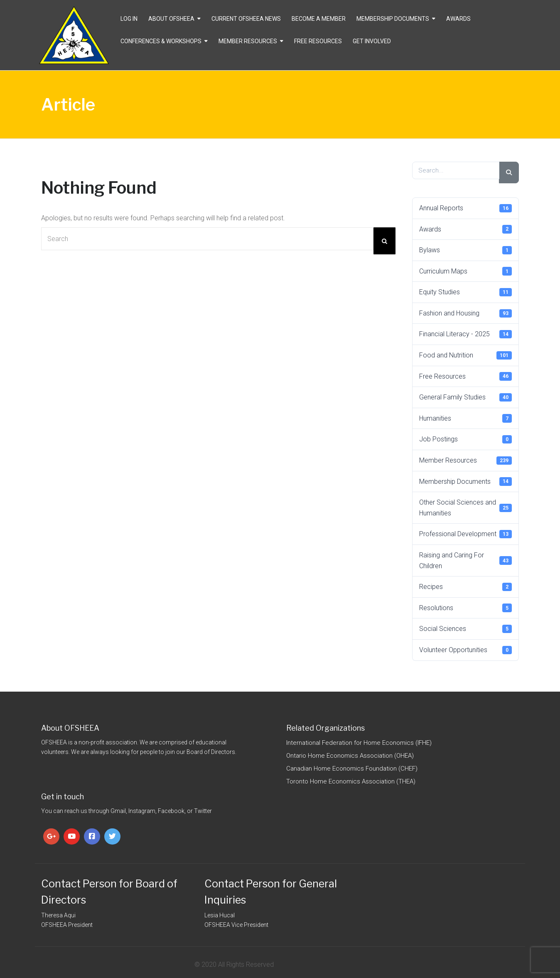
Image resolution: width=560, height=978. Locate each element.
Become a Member (319, 19)
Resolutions (466, 608)
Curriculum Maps (466, 271)
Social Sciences (466, 629)
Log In (129, 19)
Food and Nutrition (466, 355)
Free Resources (318, 41)
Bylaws (466, 250)
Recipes (466, 587)
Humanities (466, 418)
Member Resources (248, 41)
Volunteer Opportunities (466, 650)
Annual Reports (466, 208)
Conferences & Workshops (161, 41)
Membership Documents (393, 19)
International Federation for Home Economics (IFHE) (359, 743)
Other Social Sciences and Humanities (466, 508)
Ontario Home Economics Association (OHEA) (350, 756)
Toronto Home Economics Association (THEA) (351, 781)
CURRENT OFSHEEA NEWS (246, 19)
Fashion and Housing (466, 313)
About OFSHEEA (171, 19)
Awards (458, 19)
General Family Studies (466, 397)
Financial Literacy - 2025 (466, 334)
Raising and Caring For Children (466, 560)
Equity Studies (466, 292)
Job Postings (466, 439)
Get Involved (372, 41)
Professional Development (466, 534)
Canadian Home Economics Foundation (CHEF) (352, 769)
